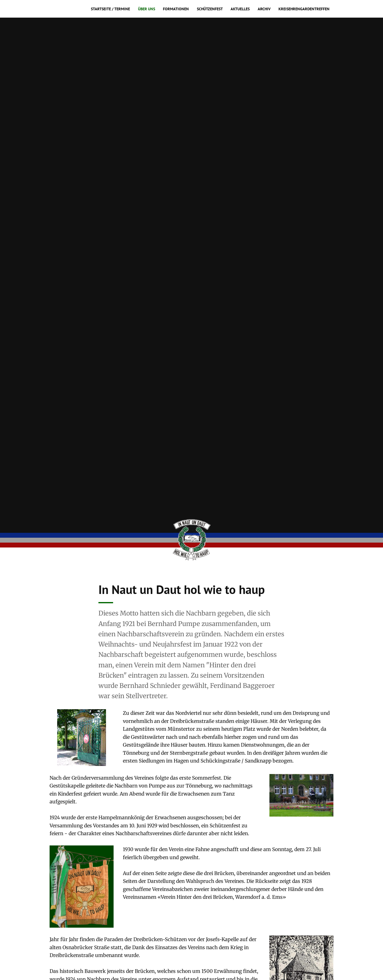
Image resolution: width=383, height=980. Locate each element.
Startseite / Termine (110, 9)
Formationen (176, 9)
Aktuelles (240, 9)
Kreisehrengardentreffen (304, 9)
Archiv (264, 9)
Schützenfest (210, 9)
